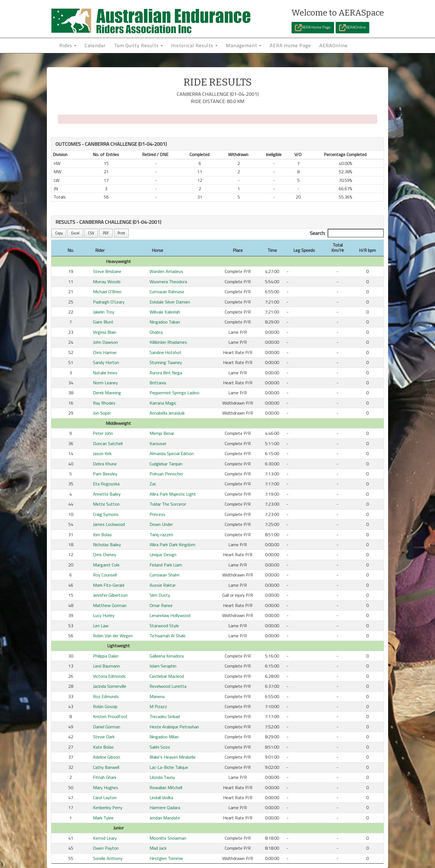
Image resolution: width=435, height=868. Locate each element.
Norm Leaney (105, 383)
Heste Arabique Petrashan (174, 727)
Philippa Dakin (106, 656)
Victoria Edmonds (109, 676)
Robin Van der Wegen (113, 636)
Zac (153, 484)
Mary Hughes (106, 787)
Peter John (103, 433)
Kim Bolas (102, 535)
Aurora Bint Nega (166, 373)
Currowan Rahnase (167, 292)
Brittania (158, 383)
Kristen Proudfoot (110, 716)
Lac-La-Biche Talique (169, 767)
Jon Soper (102, 413)
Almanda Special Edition (172, 453)
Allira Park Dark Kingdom (172, 545)
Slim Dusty (160, 595)
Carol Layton (105, 797)
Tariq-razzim (161, 535)
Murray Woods (107, 282)
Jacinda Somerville (110, 686)
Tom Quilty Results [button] (138, 45)
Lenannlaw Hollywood (170, 615)
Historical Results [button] (194, 45)
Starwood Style (164, 626)
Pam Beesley (105, 474)
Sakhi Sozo (160, 747)
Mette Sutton (106, 504)
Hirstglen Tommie (166, 858)
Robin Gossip (105, 706)
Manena (157, 696)
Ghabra (156, 332)
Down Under (161, 524)
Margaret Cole (106, 565)
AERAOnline (352, 28)
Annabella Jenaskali (167, 413)
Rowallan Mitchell (166, 787)
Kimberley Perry (108, 807)
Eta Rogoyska (106, 484)
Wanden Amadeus (166, 271)
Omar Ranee (161, 605)
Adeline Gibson (107, 757)
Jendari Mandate (165, 818)
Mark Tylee (103, 818)
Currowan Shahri (165, 575)
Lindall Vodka (161, 797)
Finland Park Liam (166, 565)
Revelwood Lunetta (168, 686)
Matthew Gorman (110, 605)
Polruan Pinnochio (166, 474)
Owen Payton (106, 848)
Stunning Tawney (166, 362)
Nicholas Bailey (107, 545)
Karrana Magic (163, 403)
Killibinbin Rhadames (168, 342)
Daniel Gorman (107, 727)
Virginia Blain (105, 332)
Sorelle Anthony (108, 858)
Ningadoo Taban (165, 322)
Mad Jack (158, 848)
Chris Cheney (105, 555)
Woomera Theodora (168, 282)
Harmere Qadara (165, 807)
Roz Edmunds (106, 696)
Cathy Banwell (106, 767)
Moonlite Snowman (168, 838)
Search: (347, 233)
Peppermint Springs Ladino (174, 393)
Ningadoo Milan (164, 737)
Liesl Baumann (106, 666)
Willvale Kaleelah (165, 312)
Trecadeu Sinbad (165, 716)
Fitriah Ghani (105, 777)
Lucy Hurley (104, 615)
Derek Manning (107, 393)
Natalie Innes (105, 373)
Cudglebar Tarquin (166, 464)
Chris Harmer (105, 352)
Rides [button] (68, 45)
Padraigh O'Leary (109, 302)
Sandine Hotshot (165, 352)
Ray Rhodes (104, 403)
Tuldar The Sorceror (168, 504)
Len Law (101, 626)
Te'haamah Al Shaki (167, 636)
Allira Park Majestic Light (173, 494)
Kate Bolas (103, 747)
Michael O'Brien (107, 292)
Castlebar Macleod (167, 676)
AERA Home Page (313, 28)
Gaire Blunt (103, 322)
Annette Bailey (107, 494)
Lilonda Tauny (162, 777)
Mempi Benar (162, 433)
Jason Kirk (102, 453)
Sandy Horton (106, 362)
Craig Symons (106, 514)
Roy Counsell (105, 575)
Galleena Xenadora (167, 656)
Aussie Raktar (163, 585)
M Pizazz (158, 706)
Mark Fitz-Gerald (109, 585)
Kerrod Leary (105, 838)
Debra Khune (105, 464)
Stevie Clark (104, 737)
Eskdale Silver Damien (170, 302)
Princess (157, 514)
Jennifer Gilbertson (110, 595)
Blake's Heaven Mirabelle (173, 757)
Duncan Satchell (108, 443)
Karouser (158, 443)
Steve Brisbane (107, 271)
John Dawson (105, 342)
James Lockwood (109, 524)
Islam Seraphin (163, 666)
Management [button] (244, 45)
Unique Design (163, 555)
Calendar (95, 45)
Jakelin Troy (104, 312)
